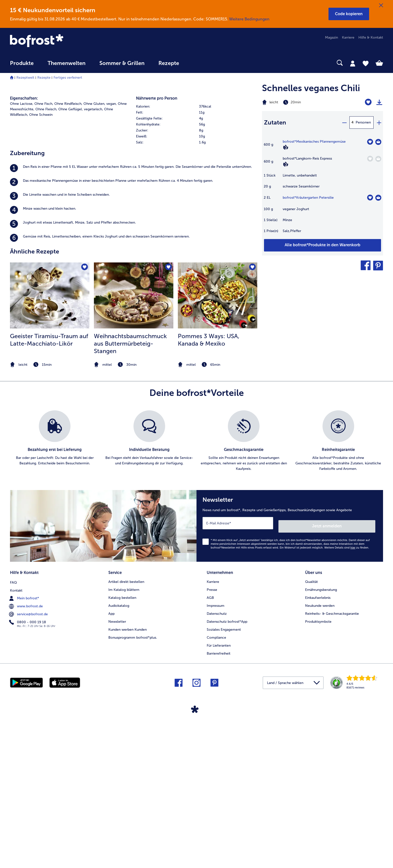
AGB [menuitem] (210, 742)
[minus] (344, 123)
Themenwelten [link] (66, 63)
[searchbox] (196, 63)
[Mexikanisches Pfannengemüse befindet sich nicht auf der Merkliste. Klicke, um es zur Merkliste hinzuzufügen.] (370, 142)
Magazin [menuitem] (331, 37)
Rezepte (44, 78)
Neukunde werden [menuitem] (320, 750)
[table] (323, 189)
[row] (196, 256)
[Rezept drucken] (379, 102)
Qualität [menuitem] (311, 726)
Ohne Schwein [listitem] (41, 264)
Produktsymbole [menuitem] (318, 766)
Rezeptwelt (25, 78)
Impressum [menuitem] (216, 750)
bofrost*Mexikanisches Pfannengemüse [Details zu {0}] (314, 142)
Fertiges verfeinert (68, 78)
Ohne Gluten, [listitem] (94, 253)
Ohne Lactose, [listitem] (22, 253)
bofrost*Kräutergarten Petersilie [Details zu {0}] (308, 198)
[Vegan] (286, 147)
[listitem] (133, 317)
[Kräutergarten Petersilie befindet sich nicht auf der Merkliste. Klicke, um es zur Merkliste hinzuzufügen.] (370, 198)
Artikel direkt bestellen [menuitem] (126, 726)
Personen (363, 122)
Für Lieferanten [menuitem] (219, 790)
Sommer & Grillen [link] (122, 63)
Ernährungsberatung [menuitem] (321, 734)
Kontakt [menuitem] (16, 734)
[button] (349, 14)
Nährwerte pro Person (157, 247)
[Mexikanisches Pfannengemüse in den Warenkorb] (378, 142)
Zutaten (275, 122)
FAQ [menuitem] (13, 726)
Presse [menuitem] (212, 734)
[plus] (379, 123)
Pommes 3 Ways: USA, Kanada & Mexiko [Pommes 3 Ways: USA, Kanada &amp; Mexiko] (209, 489)
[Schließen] (381, 5)
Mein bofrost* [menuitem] (25, 742)
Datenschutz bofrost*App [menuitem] (227, 766)
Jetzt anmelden (354, 672)
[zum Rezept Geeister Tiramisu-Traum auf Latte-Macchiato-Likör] (50, 445)
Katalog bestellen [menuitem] (122, 742)
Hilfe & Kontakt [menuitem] (371, 37)
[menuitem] (22, 66)
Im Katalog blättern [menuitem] (124, 734)
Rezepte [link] (169, 63)
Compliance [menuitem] (216, 782)
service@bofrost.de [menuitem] (29, 758)
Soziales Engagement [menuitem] (224, 774)
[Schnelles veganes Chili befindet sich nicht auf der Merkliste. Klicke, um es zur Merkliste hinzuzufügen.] (368, 102)
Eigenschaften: (24, 247)
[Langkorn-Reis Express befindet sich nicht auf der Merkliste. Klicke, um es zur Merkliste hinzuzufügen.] (370, 159)
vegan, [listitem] (112, 253)
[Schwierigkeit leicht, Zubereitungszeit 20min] (301, 102)
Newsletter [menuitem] (117, 766)
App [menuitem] (111, 758)
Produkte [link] (22, 63)
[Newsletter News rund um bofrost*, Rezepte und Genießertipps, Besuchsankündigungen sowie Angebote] (290, 673)
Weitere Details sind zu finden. (347, 694)
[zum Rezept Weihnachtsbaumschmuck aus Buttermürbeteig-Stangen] (134, 445)
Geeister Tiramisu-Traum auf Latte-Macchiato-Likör (49, 489)
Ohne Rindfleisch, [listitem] (68, 253)
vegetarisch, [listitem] (94, 258)
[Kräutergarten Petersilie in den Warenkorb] (378, 198)
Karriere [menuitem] (348, 37)
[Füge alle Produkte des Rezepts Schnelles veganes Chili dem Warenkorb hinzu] (323, 245)
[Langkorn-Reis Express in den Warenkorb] (378, 159)
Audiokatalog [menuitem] (119, 750)
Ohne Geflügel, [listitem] (71, 258)
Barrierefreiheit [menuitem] (219, 798)
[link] (66, 41)
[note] (50, 514)
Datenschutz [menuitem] (217, 758)
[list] (196, 590)
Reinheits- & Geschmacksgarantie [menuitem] (332, 758)
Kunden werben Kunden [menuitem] (128, 774)
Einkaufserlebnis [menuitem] (318, 742)
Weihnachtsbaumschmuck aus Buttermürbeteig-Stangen (130, 493)
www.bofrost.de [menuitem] (26, 750)
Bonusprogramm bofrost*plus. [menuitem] (133, 782)
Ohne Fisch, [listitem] (44, 253)
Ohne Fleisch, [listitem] (46, 258)
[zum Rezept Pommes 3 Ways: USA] (218, 445)
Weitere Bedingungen (249, 19)
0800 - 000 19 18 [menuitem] (28, 766)
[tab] (353, 63)
